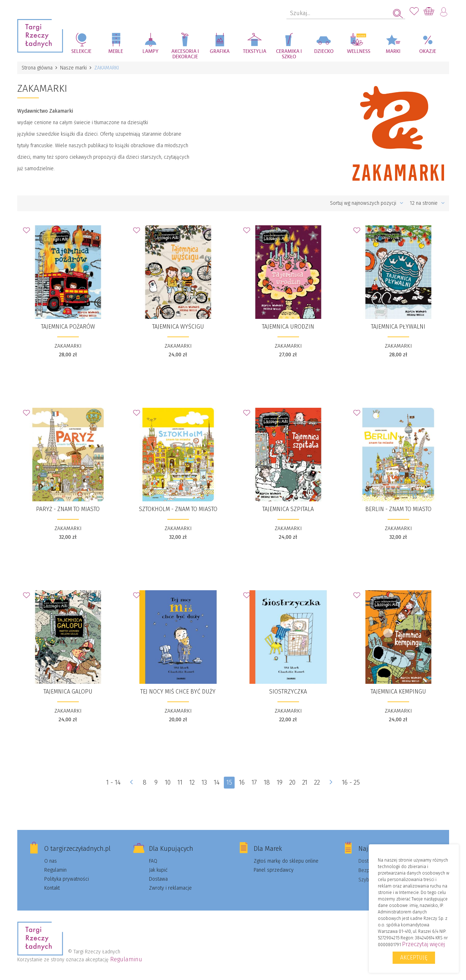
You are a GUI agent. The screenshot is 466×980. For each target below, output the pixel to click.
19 (280, 782)
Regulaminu (126, 959)
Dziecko (324, 51)
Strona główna (37, 68)
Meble (116, 51)
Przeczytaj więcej (423, 944)
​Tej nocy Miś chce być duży (178, 692)
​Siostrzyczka (288, 692)
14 (217, 782)
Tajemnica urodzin (288, 327)
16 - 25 (351, 782)
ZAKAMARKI (68, 346)
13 (204, 782)
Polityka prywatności (67, 879)
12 (192, 782)
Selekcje (81, 51)
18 (267, 782)
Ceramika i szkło (289, 54)
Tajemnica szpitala (288, 509)
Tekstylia (255, 51)
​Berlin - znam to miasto (398, 509)
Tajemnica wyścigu (178, 327)
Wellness (359, 51)
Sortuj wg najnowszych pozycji (367, 203)
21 (305, 782)
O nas (51, 861)
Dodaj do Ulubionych (28, 232)
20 (292, 782)
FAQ (153, 861)
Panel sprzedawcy (274, 870)
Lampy (151, 51)
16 (242, 782)
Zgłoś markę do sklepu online (286, 861)
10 (168, 782)
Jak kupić (158, 870)
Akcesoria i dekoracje (185, 54)
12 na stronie (427, 203)
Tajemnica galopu (68, 692)
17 (254, 782)
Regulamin (55, 870)
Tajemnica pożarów (68, 327)
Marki (393, 51)
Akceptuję (414, 958)
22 (317, 782)
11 (180, 782)
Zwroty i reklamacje (170, 888)
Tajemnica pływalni (398, 327)
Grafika (220, 51)
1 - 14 (113, 782)
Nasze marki (73, 68)
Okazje (428, 51)
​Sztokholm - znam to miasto (178, 509)
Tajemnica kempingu (398, 692)
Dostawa (158, 879)
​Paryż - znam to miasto (68, 509)
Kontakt (52, 888)
